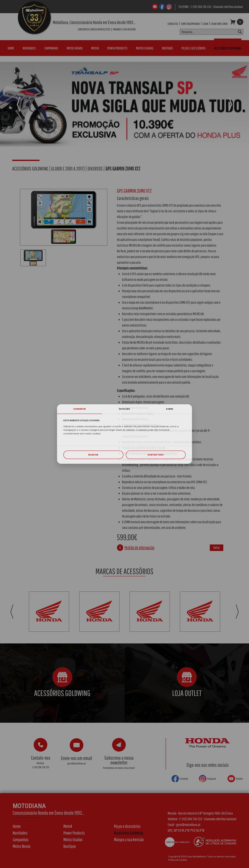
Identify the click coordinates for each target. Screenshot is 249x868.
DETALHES (124, 409)
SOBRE (170, 409)
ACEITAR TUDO (156, 455)
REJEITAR (93, 455)
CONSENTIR (79, 409)
